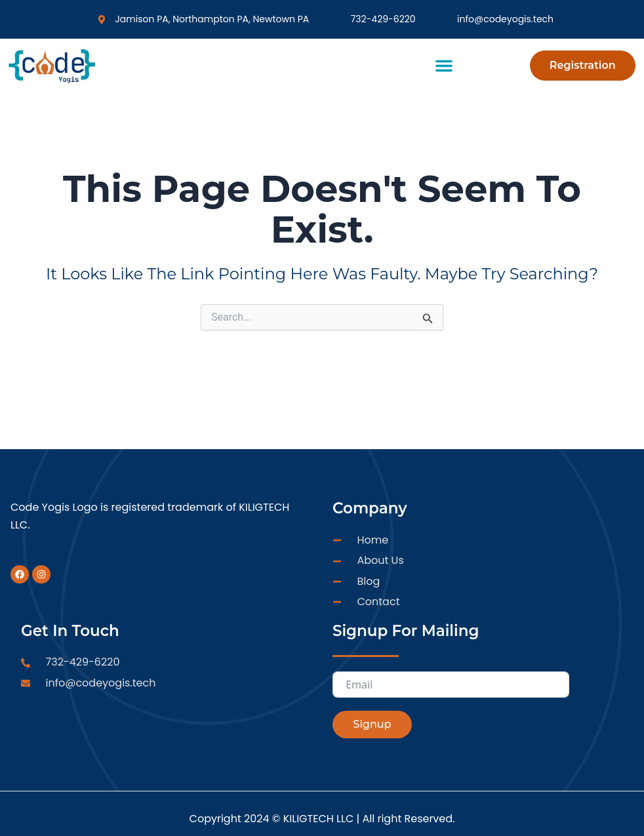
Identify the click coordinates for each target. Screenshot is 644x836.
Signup (372, 724)
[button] (444, 66)
